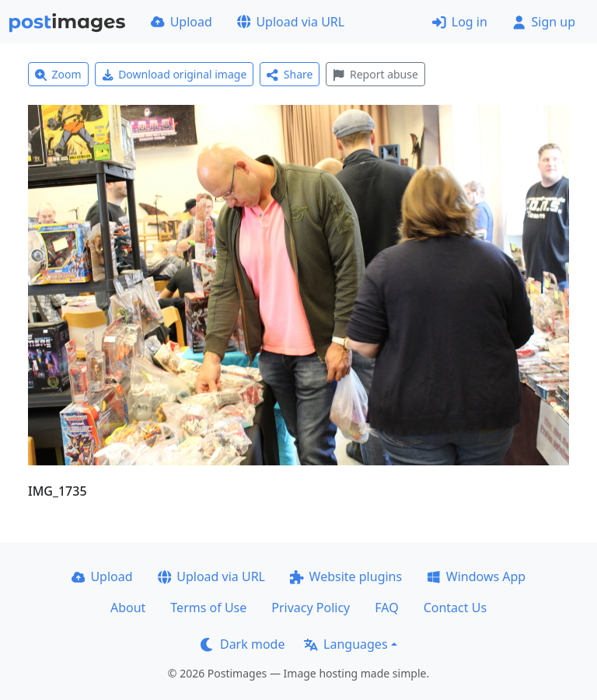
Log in (460, 22)
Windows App (476, 576)
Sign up (544, 22)
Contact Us (455, 608)
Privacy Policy (311, 608)
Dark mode (243, 644)
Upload (182, 22)
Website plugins (346, 576)
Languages (346, 644)
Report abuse (375, 74)
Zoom (58, 74)
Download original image (175, 74)
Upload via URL (291, 22)
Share (290, 74)
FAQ (386, 608)
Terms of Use (208, 608)
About (128, 608)
